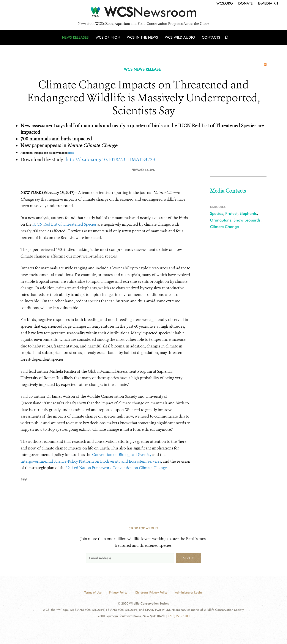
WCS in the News (143, 39)
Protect (231, 213)
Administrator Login (188, 592)
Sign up (189, 558)
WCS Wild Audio (180, 39)
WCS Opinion (109, 39)
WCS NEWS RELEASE (142, 69)
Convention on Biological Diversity (122, 455)
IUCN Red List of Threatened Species (64, 224)
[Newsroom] (143, 13)
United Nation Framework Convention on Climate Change (117, 468)
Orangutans (221, 220)
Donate (245, 3)
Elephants (248, 213)
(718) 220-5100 (179, 616)
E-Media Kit (268, 3)
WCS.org (225, 3)
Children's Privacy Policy (151, 592)
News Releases (77, 39)
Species (217, 213)
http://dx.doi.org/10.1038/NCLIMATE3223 (110, 159)
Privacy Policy (118, 592)
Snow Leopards (247, 220)
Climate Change (224, 227)
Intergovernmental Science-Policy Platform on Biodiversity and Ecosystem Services (91, 461)
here (71, 153)
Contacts (210, 39)
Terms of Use (93, 592)
